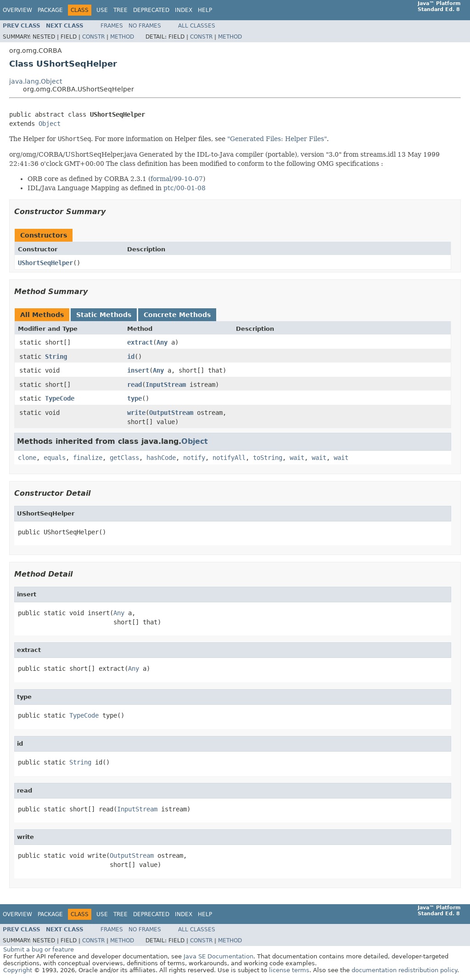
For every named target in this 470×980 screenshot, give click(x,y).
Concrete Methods (177, 315)
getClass (124, 458)
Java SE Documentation (218, 956)
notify (194, 458)
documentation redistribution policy (404, 970)
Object (50, 124)
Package (50, 10)
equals (55, 458)
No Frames (145, 26)
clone (27, 458)
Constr (93, 37)
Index (184, 10)
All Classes (197, 26)
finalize (88, 458)
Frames (112, 26)
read (134, 385)
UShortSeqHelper (45, 263)
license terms (289, 970)
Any (162, 342)
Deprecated (151, 10)
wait (297, 458)
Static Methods (104, 315)
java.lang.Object (36, 81)
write (136, 413)
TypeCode (60, 398)
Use (102, 10)
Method (122, 37)
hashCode (161, 458)
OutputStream (171, 413)
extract (140, 342)
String (56, 357)
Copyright (18, 970)
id (131, 357)
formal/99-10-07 (177, 179)
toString (268, 458)
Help (205, 10)
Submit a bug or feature (39, 949)
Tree (120, 10)
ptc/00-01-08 (185, 188)
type (134, 398)
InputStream (166, 385)
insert (138, 370)
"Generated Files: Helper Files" (277, 139)
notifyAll (229, 458)
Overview (17, 10)
